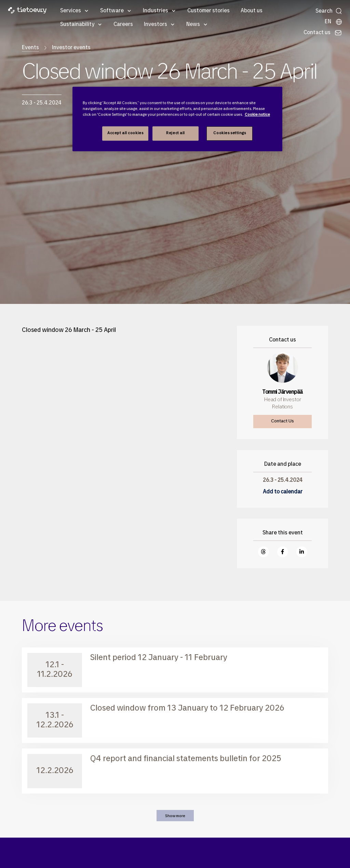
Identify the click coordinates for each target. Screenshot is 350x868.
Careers (123, 25)
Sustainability (77, 25)
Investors (156, 25)
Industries (156, 11)
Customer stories (208, 11)
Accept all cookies (125, 133)
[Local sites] (334, 22)
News (193, 25)
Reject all (176, 133)
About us (252, 11)
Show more (175, 816)
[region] (177, 119)
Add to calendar (283, 492)
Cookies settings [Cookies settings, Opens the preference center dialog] (230, 133)
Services (71, 11)
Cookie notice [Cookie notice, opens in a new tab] (257, 115)
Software (112, 11)
